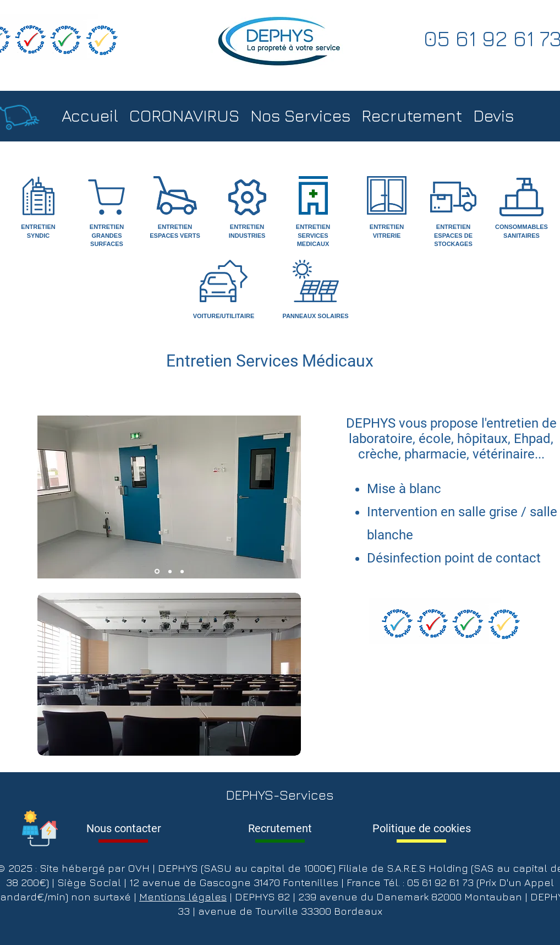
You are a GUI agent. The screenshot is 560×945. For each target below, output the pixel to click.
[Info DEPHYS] (40, 828)
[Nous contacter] (123, 828)
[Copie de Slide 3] (182, 571)
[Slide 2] (170, 571)
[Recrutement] (280, 828)
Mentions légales (183, 897)
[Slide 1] (157, 572)
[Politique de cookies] (422, 828)
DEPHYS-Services (280, 795)
